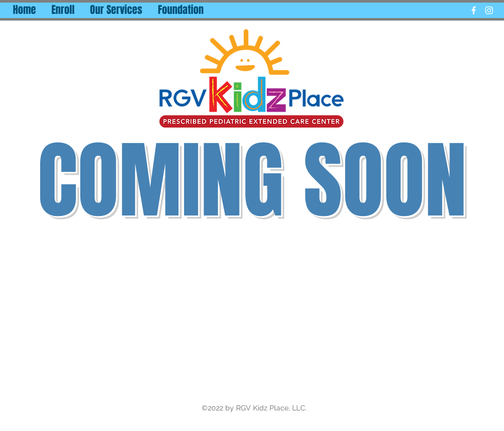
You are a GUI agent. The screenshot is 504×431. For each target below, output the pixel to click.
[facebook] (474, 10)
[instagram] (489, 10)
